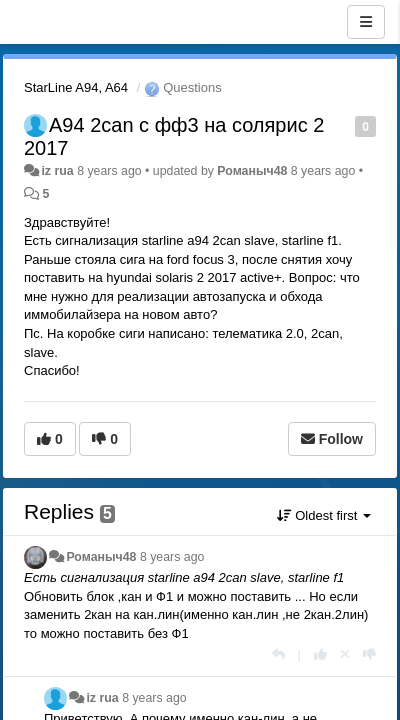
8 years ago (172, 557)
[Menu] (366, 22)
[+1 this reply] (320, 654)
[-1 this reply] (369, 654)
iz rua (57, 171)
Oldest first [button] (324, 515)
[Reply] (278, 654)
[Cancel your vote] (345, 654)
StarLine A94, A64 (76, 87)
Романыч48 (252, 171)
